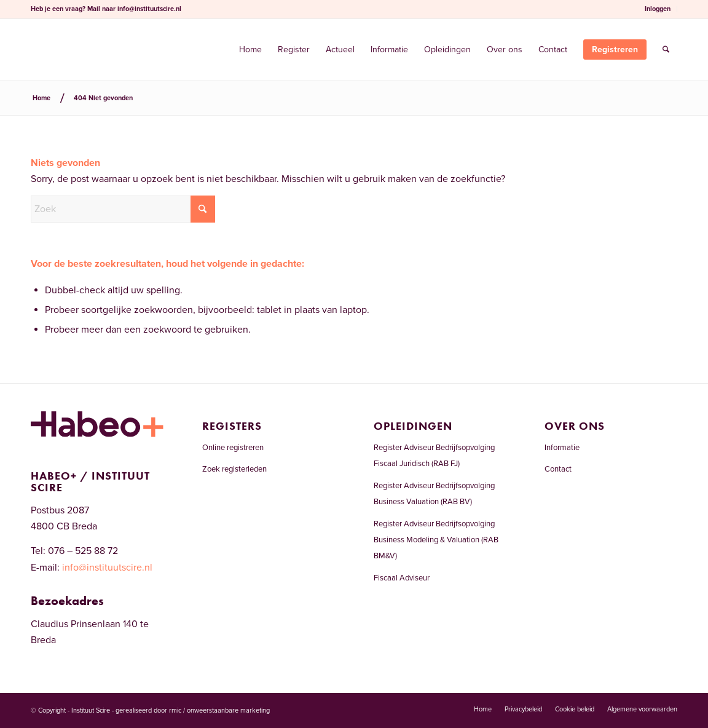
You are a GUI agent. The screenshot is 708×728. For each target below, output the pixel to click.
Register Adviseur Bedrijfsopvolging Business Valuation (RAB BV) (434, 494)
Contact (558, 469)
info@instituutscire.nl (149, 9)
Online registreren (233, 448)
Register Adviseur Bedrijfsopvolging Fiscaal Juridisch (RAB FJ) (434, 456)
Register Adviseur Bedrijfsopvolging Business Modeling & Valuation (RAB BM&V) (436, 540)
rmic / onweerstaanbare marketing (219, 710)
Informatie (562, 448)
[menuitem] (658, 9)
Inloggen (658, 9)
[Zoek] (666, 50)
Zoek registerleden (234, 469)
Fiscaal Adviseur (402, 578)
